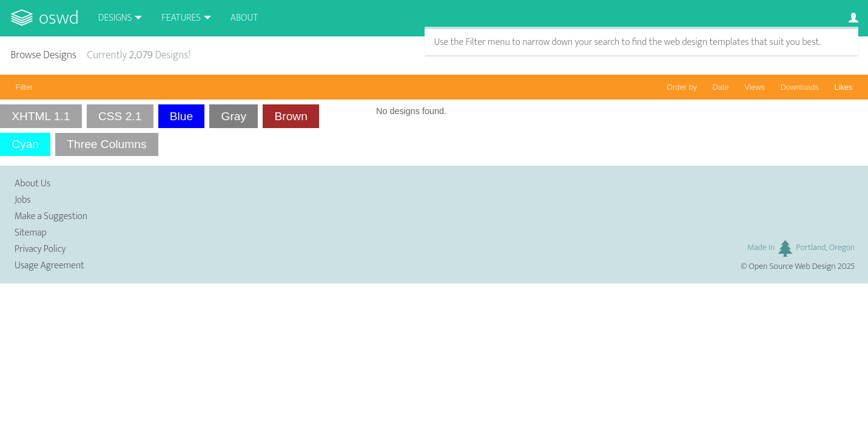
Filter (24, 87)
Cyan (25, 144)
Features (181, 18)
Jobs (23, 200)
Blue (181, 116)
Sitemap (31, 233)
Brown (291, 116)
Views (755, 87)
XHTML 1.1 (41, 116)
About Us (32, 184)
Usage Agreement (49, 266)
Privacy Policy (40, 249)
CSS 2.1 (120, 116)
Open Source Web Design (792, 266)
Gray (234, 116)
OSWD (59, 18)
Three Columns (106, 144)
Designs (115, 18)
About (244, 18)
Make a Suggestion (51, 216)
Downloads (800, 87)
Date (721, 87)
